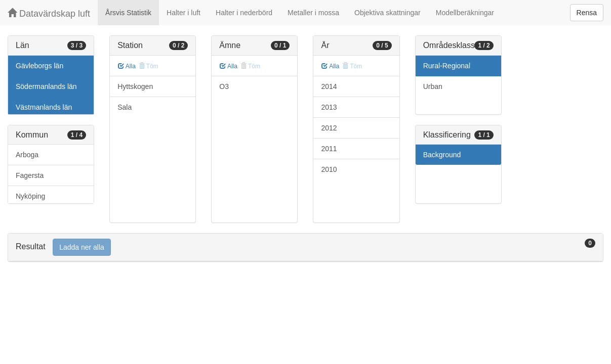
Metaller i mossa (313, 13)
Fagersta (30, 175)
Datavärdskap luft (49, 13)
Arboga (27, 155)
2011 (329, 149)
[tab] (305, 247)
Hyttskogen (135, 86)
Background (442, 155)
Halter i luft (184, 13)
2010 (329, 169)
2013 (329, 107)
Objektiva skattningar (388, 13)
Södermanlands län (46, 86)
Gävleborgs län (39, 66)
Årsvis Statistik (128, 13)
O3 (224, 86)
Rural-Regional (447, 66)
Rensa (587, 13)
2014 (329, 86)
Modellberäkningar (465, 13)
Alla (127, 66)
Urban (433, 86)
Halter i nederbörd (244, 13)
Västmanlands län (44, 107)
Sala (125, 107)
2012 (329, 128)
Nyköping (30, 196)
